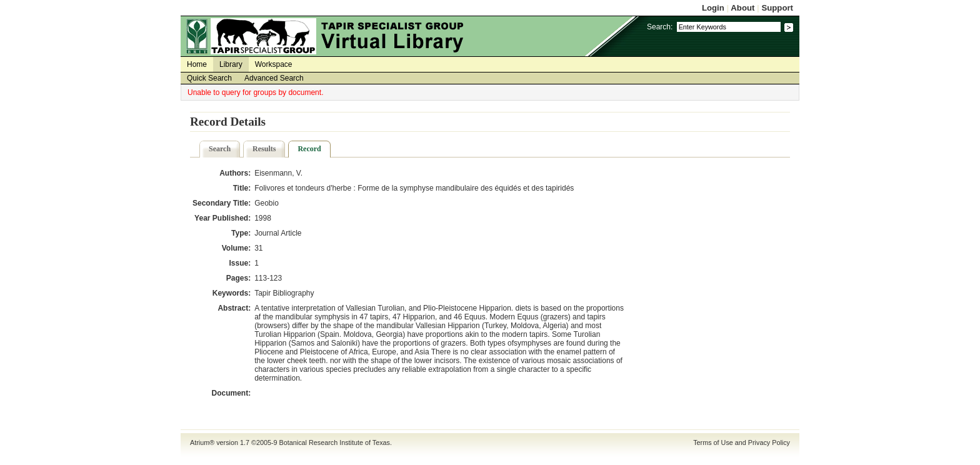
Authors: (235, 173)
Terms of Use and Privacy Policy (742, 442)
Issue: (240, 263)
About (742, 8)
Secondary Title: (222, 203)
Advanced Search (274, 78)
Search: (660, 27)
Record (309, 149)
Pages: (238, 278)
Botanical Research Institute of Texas (335, 442)
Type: (241, 233)
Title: (242, 188)
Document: (231, 393)
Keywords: (232, 293)
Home (197, 64)
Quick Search (209, 78)
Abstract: (234, 308)
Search (220, 149)
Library (231, 64)
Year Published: (222, 218)
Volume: (236, 248)
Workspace (274, 64)
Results (264, 149)
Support (777, 8)
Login (713, 8)
